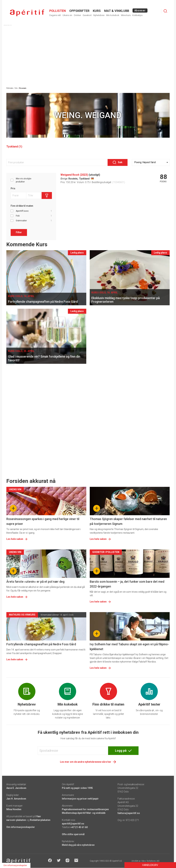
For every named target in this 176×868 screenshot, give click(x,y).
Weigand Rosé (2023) (74, 175)
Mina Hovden (14, 809)
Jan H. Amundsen (16, 799)
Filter (19, 232)
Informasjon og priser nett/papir (80, 799)
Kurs (97, 11)
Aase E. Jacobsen (16, 788)
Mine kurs (126, 15)
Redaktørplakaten (40, 820)
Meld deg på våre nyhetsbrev (78, 845)
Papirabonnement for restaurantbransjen (85, 809)
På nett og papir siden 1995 (77, 788)
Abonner (140, 10)
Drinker (77, 15)
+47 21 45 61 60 (79, 827)
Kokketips (137, 15)
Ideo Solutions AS (150, 861)
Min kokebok (113, 15)
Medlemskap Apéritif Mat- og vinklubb (84, 813)
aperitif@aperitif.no (73, 824)
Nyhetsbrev (99, 15)
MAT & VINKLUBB (117, 11)
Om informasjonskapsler (21, 827)
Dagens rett (55, 15)
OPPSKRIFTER (79, 11)
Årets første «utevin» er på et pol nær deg (35, 582)
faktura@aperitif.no (129, 813)
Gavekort (87, 15)
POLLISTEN (58, 11)
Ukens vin (67, 15)
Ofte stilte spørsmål (73, 834)
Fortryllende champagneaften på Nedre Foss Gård (41, 644)
